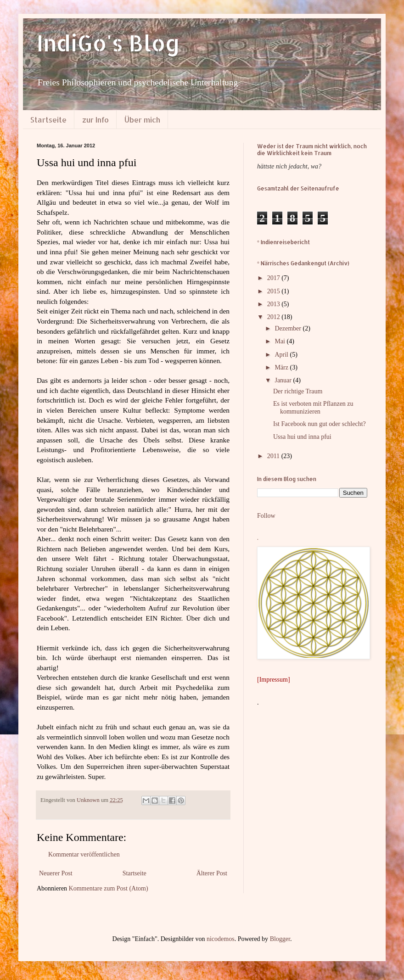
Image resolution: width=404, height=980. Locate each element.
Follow (266, 516)
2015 (275, 291)
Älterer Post (212, 873)
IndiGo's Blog (108, 43)
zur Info (95, 120)
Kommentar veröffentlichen (84, 854)
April (282, 355)
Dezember (289, 328)
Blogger (280, 939)
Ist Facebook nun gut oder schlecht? (320, 424)
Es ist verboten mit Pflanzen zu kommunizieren (313, 408)
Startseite (48, 120)
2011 (274, 456)
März (282, 367)
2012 (275, 317)
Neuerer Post (56, 873)
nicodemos (221, 939)
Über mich (142, 120)
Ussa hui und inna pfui (302, 437)
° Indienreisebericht (283, 242)
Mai (281, 341)
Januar (284, 380)
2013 (275, 304)
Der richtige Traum (298, 391)
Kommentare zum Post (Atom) (109, 888)
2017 (275, 278)
